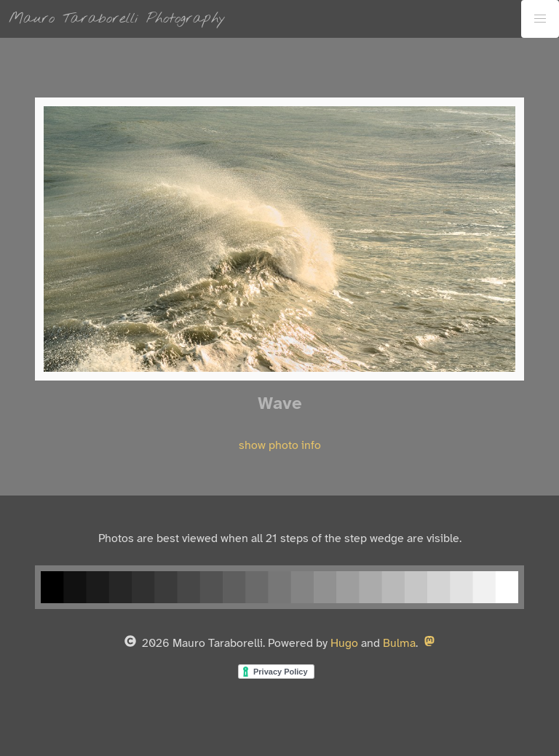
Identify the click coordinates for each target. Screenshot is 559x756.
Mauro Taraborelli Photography (117, 19)
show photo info (280, 446)
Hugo (344, 644)
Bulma (399, 644)
